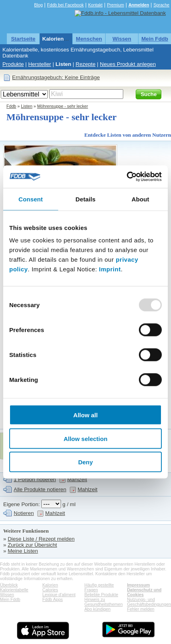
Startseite (23, 39)
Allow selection (85, 438)
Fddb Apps (52, 599)
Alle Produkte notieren (40, 489)
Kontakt (95, 5)
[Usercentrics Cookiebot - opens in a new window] (127, 177)
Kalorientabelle (61, 39)
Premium (115, 5)
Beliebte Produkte (101, 595)
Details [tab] (85, 199)
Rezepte (85, 64)
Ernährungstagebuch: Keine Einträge (56, 77)
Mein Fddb (155, 39)
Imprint (110, 269)
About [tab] (140, 199)
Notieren (24, 513)
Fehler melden (140, 609)
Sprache (161, 5)
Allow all (86, 415)
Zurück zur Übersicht (32, 545)
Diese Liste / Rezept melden (41, 539)
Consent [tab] (31, 199)
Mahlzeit (77, 479)
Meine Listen (23, 551)
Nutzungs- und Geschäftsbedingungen (149, 602)
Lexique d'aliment (59, 595)
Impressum (138, 585)
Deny (86, 462)
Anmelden (139, 5)
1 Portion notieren (35, 479)
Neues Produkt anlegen (128, 64)
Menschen (89, 39)
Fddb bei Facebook (65, 5)
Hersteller (40, 64)
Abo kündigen (97, 609)
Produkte (13, 64)
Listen (63, 64)
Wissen (122, 39)
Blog (38, 5)
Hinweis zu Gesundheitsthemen (103, 602)
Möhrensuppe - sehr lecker (62, 106)
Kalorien (50, 585)
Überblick (9, 585)
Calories (50, 590)
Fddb (11, 106)
